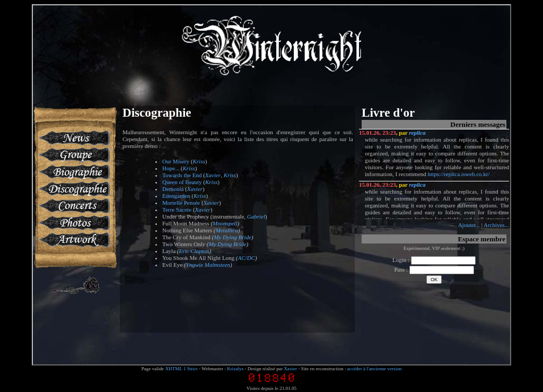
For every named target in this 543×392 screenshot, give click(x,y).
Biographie (73, 172)
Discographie (73, 189)
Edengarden (176, 196)
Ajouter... (469, 225)
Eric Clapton (194, 251)
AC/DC (247, 258)
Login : (434, 260)
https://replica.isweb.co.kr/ (459, 174)
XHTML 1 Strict (181, 369)
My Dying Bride (233, 237)
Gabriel (256, 216)
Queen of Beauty (182, 182)
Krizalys (235, 369)
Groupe (73, 155)
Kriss (199, 161)
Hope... (171, 168)
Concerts (73, 206)
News (73, 138)
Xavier (213, 175)
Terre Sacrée (177, 210)
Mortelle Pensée (181, 203)
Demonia (173, 189)
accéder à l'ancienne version (375, 369)
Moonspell (225, 223)
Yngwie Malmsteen (208, 265)
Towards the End (182, 175)
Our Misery (176, 161)
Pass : (434, 269)
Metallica (227, 230)
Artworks (73, 240)
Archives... (496, 225)
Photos (73, 223)
